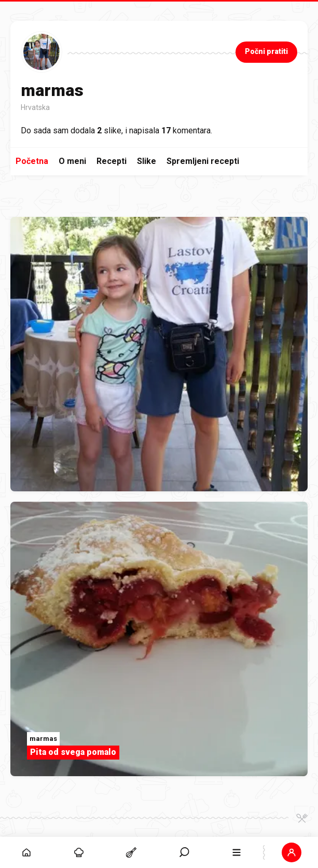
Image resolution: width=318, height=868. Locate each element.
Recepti (112, 161)
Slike (147, 161)
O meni (72, 161)
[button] (292, 852)
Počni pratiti (266, 51)
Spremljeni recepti (203, 161)
